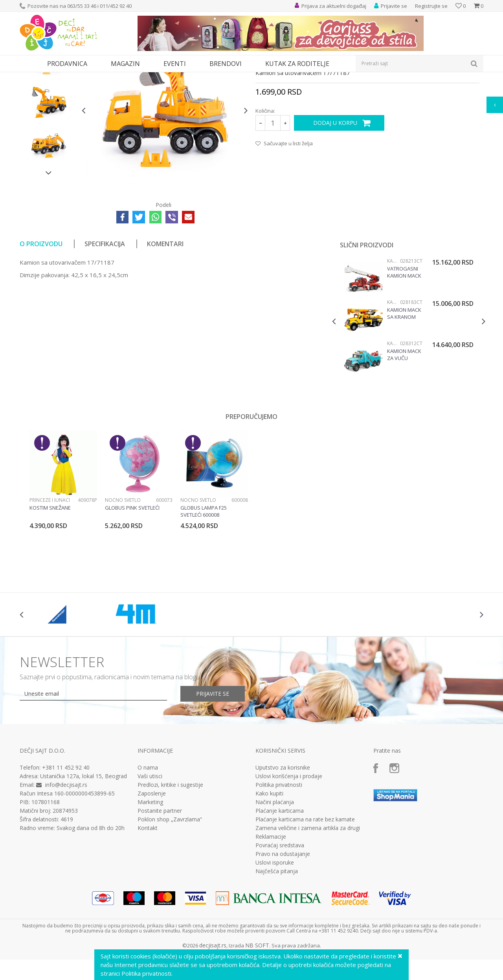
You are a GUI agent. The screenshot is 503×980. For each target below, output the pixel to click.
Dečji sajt (30, 77)
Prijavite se (213, 766)
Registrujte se (431, 6)
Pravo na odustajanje (283, 926)
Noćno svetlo (123, 572)
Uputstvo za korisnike (283, 840)
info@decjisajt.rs (66, 857)
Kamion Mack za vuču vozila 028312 (404, 427)
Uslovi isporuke (275, 935)
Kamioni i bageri (202, 77)
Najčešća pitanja (277, 943)
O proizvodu (41, 316)
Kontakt (148, 900)
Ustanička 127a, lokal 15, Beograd (84, 848)
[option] (49, 132)
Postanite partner (160, 883)
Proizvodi (56, 77)
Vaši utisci (150, 848)
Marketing (150, 874)
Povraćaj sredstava (280, 918)
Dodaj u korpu (335, 195)
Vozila (172, 77)
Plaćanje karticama (280, 883)
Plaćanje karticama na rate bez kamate (305, 892)
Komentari (165, 316)
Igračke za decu (89, 77)
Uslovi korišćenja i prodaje (289, 848)
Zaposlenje (152, 866)
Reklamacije (271, 909)
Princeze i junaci (50, 572)
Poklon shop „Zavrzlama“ (170, 892)
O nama (148, 840)
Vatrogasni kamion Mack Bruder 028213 (404, 344)
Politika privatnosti (279, 857)
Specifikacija (105, 316)
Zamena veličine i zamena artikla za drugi (308, 900)
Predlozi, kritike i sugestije (170, 857)
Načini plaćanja (275, 874)
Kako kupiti (269, 866)
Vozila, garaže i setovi (136, 77)
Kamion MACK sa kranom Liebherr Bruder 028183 (404, 386)
